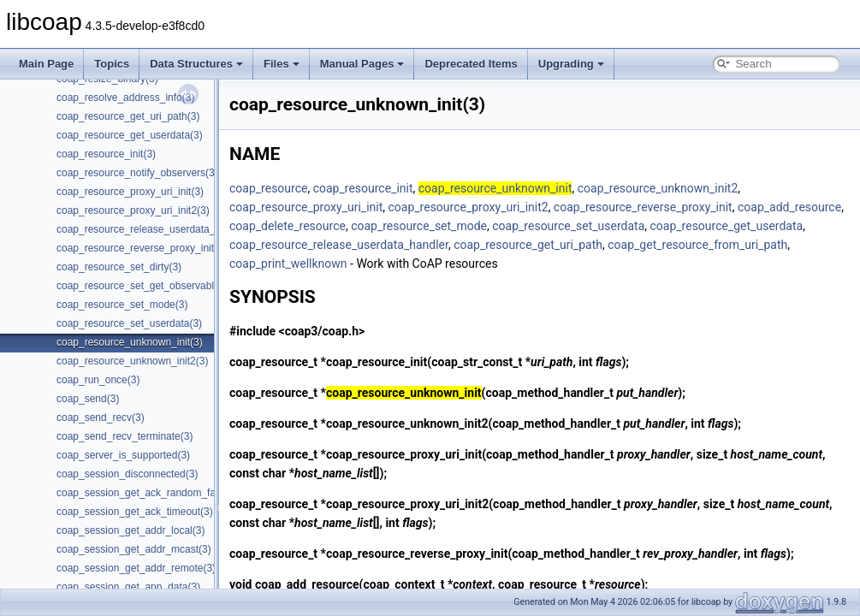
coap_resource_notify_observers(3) (137, 173)
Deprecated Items (471, 64)
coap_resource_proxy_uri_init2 (469, 207)
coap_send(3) (88, 399)
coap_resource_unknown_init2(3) (132, 361)
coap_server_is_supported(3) (123, 455)
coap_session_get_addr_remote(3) (136, 568)
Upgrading (571, 64)
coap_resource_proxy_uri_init (306, 207)
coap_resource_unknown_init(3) (130, 342)
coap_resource (268, 188)
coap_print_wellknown (288, 264)
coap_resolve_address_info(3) (125, 98)
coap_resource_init (363, 188)
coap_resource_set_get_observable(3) (144, 286)
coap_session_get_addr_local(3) (130, 530)
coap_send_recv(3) (101, 418)
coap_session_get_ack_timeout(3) (135, 512)
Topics (112, 64)
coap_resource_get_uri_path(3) (128, 116)
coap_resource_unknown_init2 (658, 188)
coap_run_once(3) (98, 380)
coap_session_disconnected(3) (127, 474)
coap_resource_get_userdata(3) (130, 135)
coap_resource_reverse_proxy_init (643, 207)
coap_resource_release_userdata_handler (339, 245)
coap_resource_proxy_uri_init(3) (130, 192)
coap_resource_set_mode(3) (122, 305)
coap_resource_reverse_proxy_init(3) (142, 248)
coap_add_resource (789, 207)
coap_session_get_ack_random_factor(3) (151, 493)
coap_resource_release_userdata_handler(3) (159, 229)
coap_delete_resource (288, 226)
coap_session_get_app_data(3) (128, 587)
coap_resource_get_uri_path (528, 245)
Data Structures (196, 64)
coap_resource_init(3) (106, 154)
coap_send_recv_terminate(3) (125, 436)
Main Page (46, 64)
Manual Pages (362, 64)
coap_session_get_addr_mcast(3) (134, 549)
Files (282, 64)
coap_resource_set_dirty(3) (119, 267)
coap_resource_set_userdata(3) (129, 323)
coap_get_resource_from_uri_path (697, 245)
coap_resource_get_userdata (727, 226)
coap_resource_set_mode (419, 226)
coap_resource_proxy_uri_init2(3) (133, 210)
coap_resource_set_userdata (568, 226)
